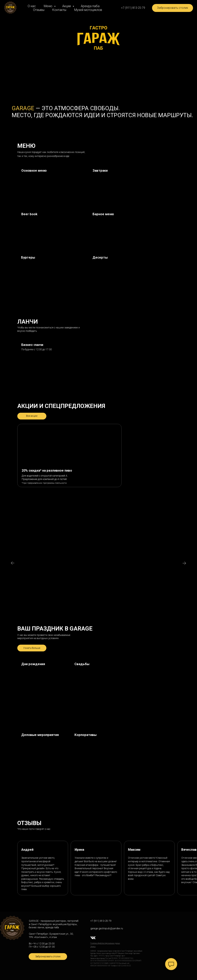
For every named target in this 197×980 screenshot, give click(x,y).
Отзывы (39, 10)
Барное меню (103, 214)
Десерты (100, 257)
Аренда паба (90, 6)
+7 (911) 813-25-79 (101, 921)
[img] (52, 229)
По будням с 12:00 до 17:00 (37, 349)
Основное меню (34, 171)
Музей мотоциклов (88, 10)
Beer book (29, 214)
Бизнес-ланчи (32, 345)
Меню (48, 6)
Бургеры (28, 257)
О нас (32, 6)
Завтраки (100, 171)
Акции (67, 6)
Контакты (59, 10)
